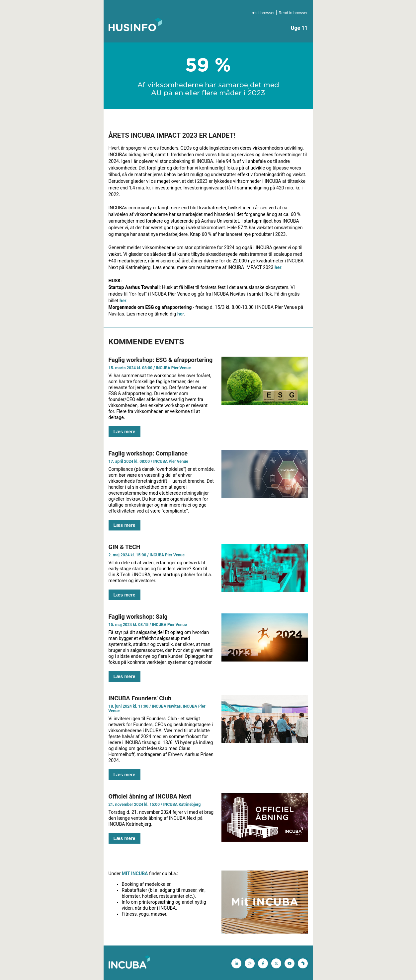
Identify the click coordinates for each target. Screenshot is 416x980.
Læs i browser (262, 13)
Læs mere (125, 432)
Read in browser (293, 13)
